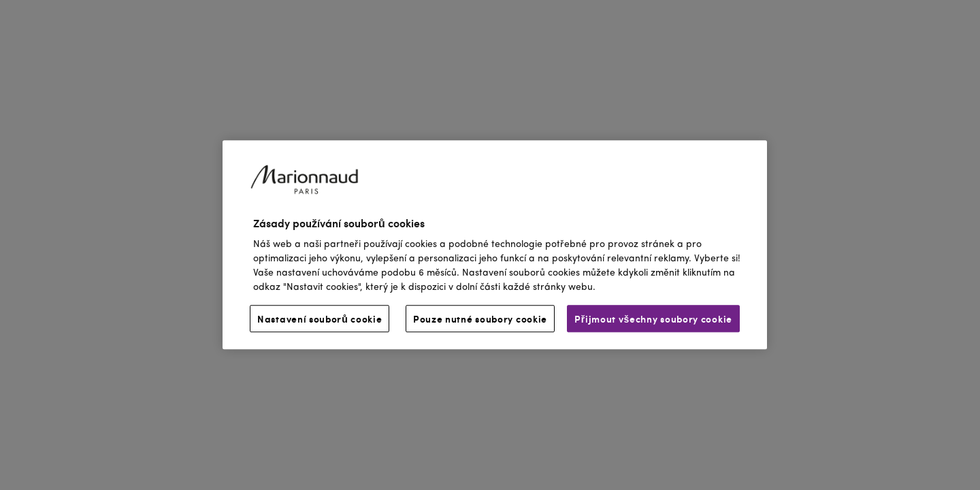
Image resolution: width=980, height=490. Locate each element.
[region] (495, 245)
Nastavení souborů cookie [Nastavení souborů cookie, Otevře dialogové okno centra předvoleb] (320, 319)
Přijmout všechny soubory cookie (653, 319)
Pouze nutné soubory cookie (480, 319)
